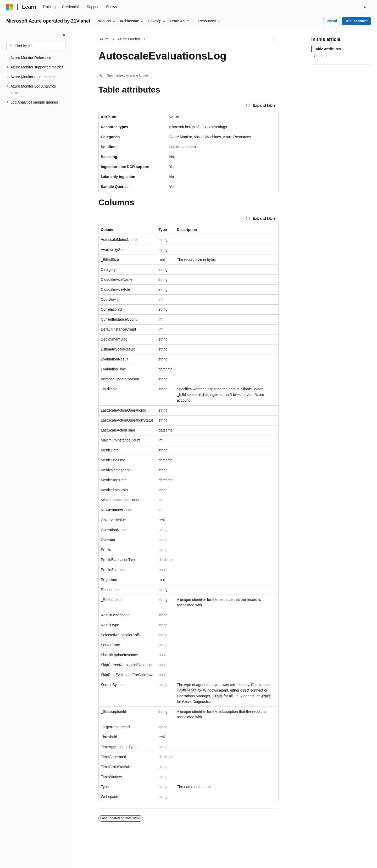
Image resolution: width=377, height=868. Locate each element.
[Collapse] (64, 35)
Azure (104, 39)
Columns (321, 56)
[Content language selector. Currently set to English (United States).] (32, 859)
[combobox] (36, 46)
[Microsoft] (10, 7)
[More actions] (274, 39)
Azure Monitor (129, 39)
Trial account (356, 21)
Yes (172, 187)
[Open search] (365, 7)
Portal (332, 21)
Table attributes (327, 49)
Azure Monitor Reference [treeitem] (31, 58)
